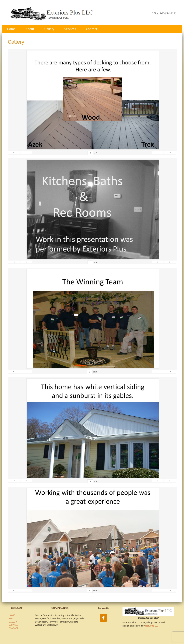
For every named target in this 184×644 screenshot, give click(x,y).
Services (70, 29)
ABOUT (12, 618)
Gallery (49, 29)
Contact (92, 29)
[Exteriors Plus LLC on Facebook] (103, 618)
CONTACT (13, 628)
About (30, 29)
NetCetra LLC (152, 626)
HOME (12, 615)
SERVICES (13, 625)
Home (11, 29)
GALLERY (13, 622)
